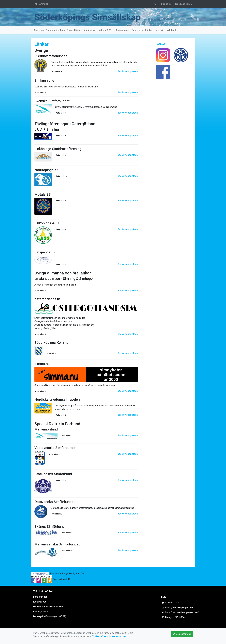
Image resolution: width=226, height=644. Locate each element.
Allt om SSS (105, 30)
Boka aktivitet (74, 30)
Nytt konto (172, 30)
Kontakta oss (122, 30)
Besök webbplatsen (128, 71)
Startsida (39, 30)
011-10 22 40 (172, 603)
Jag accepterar (182, 634)
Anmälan (44, 4)
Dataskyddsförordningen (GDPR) (50, 616)
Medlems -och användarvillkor (48, 607)
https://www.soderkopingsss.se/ (182, 612)
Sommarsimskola (55, 30)
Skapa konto (183, 4)
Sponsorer (137, 30)
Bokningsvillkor (41, 612)
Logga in (166, 4)
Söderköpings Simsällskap (88, 17)
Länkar (149, 30)
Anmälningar (90, 30)
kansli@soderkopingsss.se (179, 607)
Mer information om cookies (109, 636)
